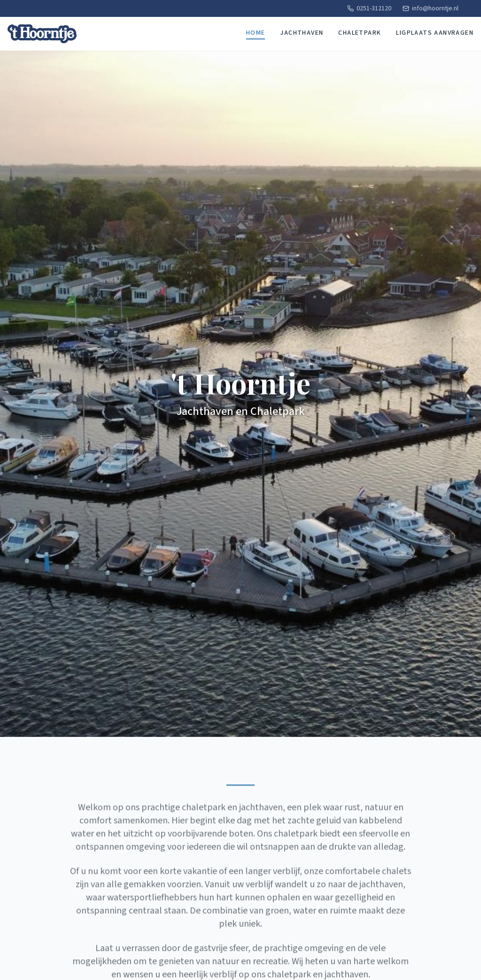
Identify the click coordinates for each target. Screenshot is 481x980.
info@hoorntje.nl (431, 8)
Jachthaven (302, 33)
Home (256, 33)
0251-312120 (369, 8)
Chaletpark (360, 33)
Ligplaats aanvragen (435, 33)
